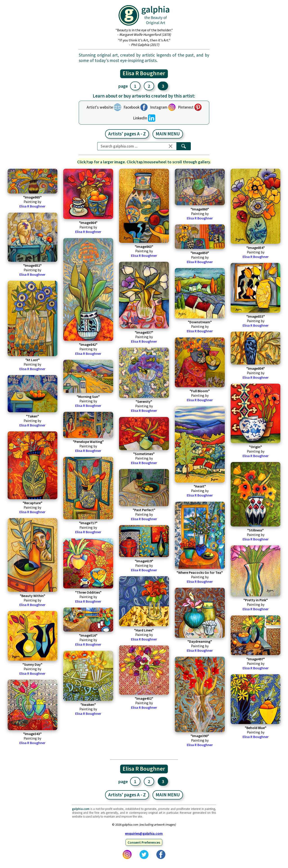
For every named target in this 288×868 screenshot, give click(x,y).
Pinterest (186, 107)
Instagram (159, 107)
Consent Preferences (144, 842)
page (123, 86)
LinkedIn (140, 118)
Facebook (132, 107)
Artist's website (100, 107)
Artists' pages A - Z (127, 134)
